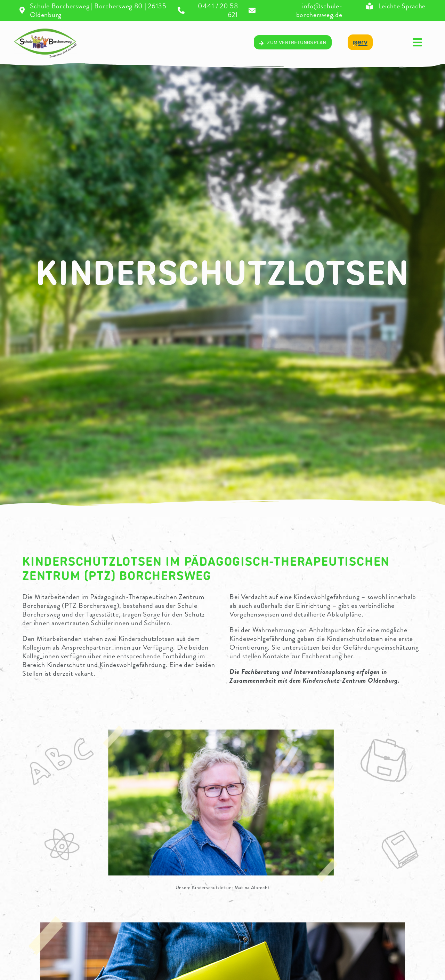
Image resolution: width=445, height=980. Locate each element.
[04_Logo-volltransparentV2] (46, 30)
